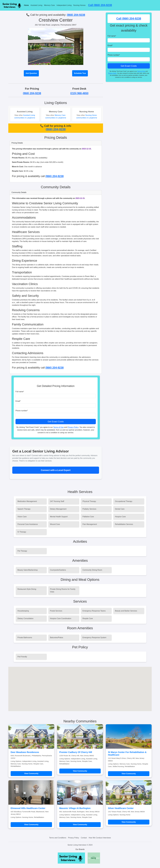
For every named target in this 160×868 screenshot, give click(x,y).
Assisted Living (36, 5)
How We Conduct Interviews (100, 838)
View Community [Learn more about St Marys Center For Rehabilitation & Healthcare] (129, 774)
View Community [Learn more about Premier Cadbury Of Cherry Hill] (80, 771)
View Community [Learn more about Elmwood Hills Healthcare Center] (31, 825)
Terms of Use (58, 427)
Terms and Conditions (58, 838)
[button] (80, 687)
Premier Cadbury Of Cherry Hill (76, 752)
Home (26, 5)
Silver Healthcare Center (121, 808)
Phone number (22, 411)
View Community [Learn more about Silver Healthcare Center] (129, 822)
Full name (20, 392)
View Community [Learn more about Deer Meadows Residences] (31, 773)
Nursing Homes (79, 5)
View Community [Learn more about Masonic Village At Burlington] (80, 825)
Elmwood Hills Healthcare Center (28, 808)
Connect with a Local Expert (56, 470)
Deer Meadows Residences (25, 752)
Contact (84, 838)
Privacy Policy (73, 427)
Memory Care (49, 5)
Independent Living (64, 5)
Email (18, 401)
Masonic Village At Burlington (75, 808)
